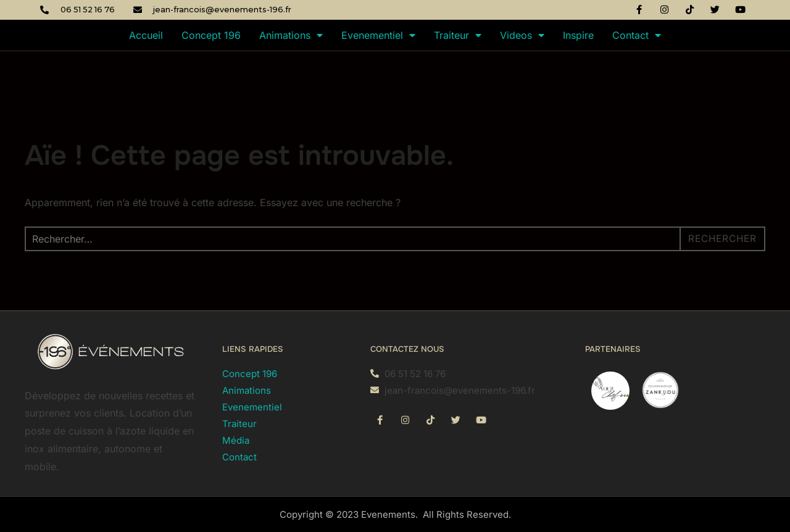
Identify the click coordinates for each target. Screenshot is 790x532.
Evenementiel (378, 35)
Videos (522, 35)
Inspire (578, 35)
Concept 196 (211, 35)
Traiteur (458, 35)
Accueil (146, 35)
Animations (291, 35)
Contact (637, 35)
